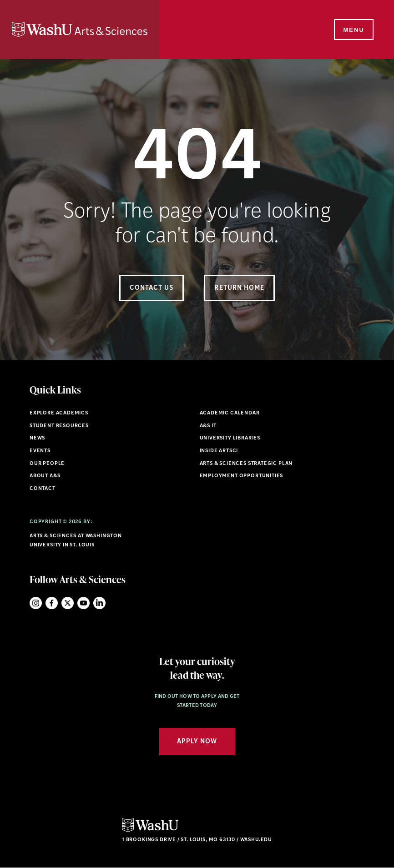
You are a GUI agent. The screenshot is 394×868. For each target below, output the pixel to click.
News (37, 438)
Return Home (239, 288)
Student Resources (59, 426)
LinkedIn (99, 603)
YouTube (83, 603)
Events (40, 451)
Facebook (52, 603)
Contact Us (152, 288)
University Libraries (230, 438)
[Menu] (353, 30)
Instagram (36, 603)
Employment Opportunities (242, 476)
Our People (47, 464)
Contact (43, 489)
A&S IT (208, 426)
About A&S (45, 476)
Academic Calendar (230, 413)
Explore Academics (59, 413)
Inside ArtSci (219, 451)
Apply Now (197, 742)
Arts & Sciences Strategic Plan (246, 464)
